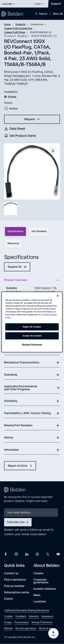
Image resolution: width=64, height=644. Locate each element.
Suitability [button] (11, 401)
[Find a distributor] (15, 580)
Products (20, 24)
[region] (32, 322)
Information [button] (11, 450)
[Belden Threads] (37, 554)
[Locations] (40, 601)
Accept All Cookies (32, 336)
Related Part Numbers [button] (18, 425)
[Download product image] (53, 150)
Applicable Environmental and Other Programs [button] (21, 388)
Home (7, 24)
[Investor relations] (45, 589)
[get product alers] (20, 136)
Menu (58, 14)
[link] (27, 611)
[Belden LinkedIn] (27, 554)
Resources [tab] (13, 243)
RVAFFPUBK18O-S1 (41, 32)
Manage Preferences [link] (42, 622)
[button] (8, 4)
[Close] (58, 296)
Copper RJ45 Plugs (15, 32)
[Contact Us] (56, 4)
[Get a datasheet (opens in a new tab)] (15, 129)
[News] (37, 595)
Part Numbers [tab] (39, 231)
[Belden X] (48, 554)
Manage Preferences (32, 345)
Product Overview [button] (16, 280)
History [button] (9, 437)
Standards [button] (11, 375)
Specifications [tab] (15, 231)
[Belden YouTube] (58, 554)
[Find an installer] (14, 586)
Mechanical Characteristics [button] (22, 362)
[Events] (8, 599)
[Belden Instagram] (16, 554)
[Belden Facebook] (6, 554)
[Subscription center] (17, 592)
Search (43, 14)
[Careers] (38, 573)
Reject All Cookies (32, 327)
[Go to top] (53, 633)
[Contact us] (11, 573)
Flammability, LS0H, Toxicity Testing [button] (27, 413)
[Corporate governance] (47, 581)
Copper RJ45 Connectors (18, 28)
